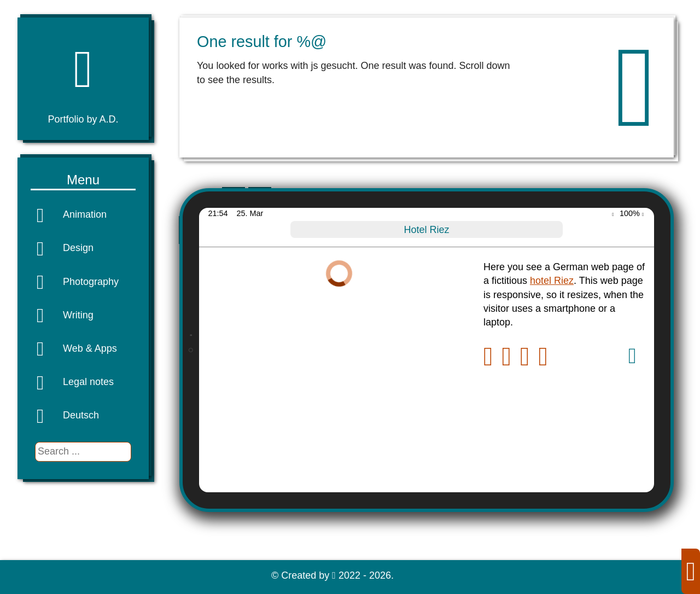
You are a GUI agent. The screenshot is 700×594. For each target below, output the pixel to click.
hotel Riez (552, 281)
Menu (83, 180)
